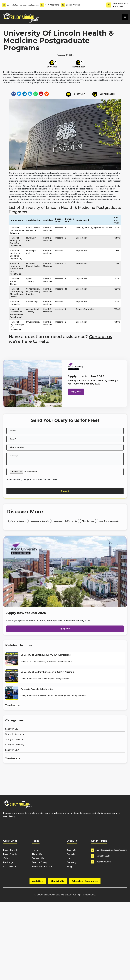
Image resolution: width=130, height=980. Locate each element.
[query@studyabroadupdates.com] (4, 5)
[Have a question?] (109, 5)
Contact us (101, 337)
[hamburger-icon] (125, 17)
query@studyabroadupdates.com (23, 5)
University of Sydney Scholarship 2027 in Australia (47, 672)
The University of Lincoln (21, 173)
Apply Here (118, 6)
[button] (14, 94)
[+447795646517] (42, 5)
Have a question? (120, 3)
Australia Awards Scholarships (37, 689)
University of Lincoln (49, 72)
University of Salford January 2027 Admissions (46, 655)
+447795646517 (52, 5)
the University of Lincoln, (47, 199)
